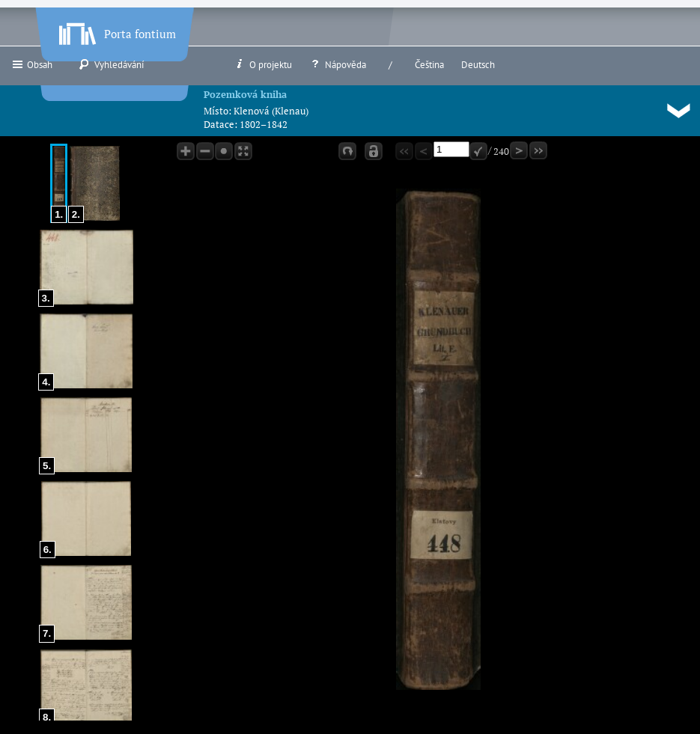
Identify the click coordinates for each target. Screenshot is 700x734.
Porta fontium (116, 31)
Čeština (429, 65)
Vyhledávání (111, 64)
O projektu (263, 64)
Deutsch (478, 65)
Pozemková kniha (245, 94)
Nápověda (338, 64)
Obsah (32, 64)
